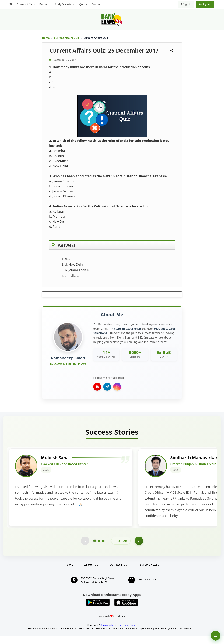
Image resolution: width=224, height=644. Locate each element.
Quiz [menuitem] (82, 4)
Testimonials (149, 572)
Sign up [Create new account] (205, 4)
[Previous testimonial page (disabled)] (85, 548)
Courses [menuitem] (97, 4)
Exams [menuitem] (43, 4)
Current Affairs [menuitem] (26, 4)
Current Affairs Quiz (67, 38)
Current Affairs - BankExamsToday (118, 633)
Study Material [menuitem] (63, 4)
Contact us (118, 572)
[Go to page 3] (103, 548)
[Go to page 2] (99, 548)
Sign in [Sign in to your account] (186, 4)
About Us (91, 572)
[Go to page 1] (95, 548)
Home (46, 38)
